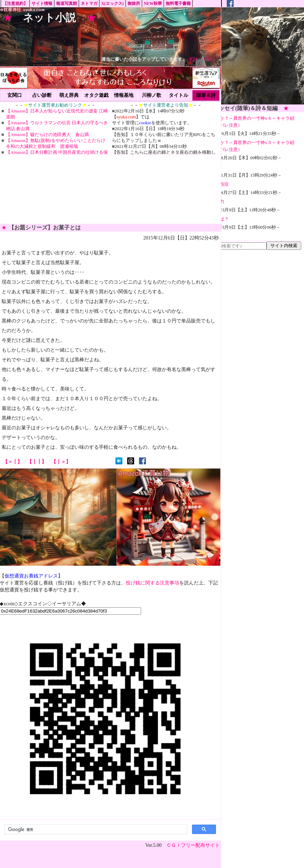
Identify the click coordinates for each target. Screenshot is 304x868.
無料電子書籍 (178, 3)
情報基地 (124, 95)
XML (209, 59)
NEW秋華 (153, 3)
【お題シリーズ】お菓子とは (45, 227)
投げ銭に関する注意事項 (153, 583)
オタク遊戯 (96, 95)
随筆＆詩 (206, 95)
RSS (194, 59)
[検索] (95, 829)
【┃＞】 (61, 462)
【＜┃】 (12, 462)
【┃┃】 (37, 462)
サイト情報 (42, 3)
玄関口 (15, 95)
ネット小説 (49, 18)
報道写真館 (67, 3)
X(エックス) (112, 3)
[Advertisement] (246, 56)
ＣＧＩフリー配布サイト (193, 845)
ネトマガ (89, 3)
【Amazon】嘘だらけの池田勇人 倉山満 (47, 134)
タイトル (179, 95)
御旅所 (134, 3)
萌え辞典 (69, 95)
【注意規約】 (15, 3)
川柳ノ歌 (151, 95)
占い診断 (42, 95)
